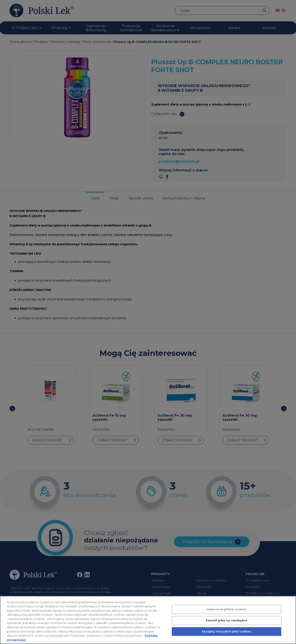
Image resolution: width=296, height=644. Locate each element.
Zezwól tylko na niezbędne (226, 625)
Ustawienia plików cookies (226, 614)
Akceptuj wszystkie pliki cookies (226, 636)
